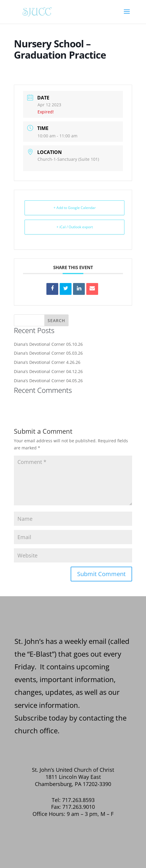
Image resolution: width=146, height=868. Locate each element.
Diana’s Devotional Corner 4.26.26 (47, 362)
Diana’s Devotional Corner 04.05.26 (48, 381)
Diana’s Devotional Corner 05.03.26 (48, 353)
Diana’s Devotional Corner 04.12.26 (48, 371)
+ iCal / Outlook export (75, 227)
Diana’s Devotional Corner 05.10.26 (48, 344)
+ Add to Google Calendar (75, 208)
